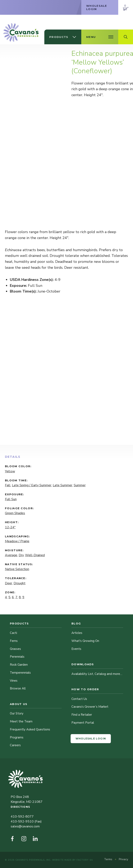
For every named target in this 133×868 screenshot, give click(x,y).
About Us (19, 704)
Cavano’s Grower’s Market (90, 707)
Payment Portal (83, 723)
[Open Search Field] (126, 37)
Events (76, 649)
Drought (19, 583)
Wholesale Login (91, 739)
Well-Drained (35, 555)
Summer (80, 485)
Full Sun (11, 499)
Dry (21, 555)
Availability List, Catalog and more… (97, 674)
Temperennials (20, 673)
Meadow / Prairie (17, 541)
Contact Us (79, 699)
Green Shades (15, 513)
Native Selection (17, 569)
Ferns (14, 641)
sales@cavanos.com (25, 826)
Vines (14, 681)
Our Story (17, 713)
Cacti (13, 633)
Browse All (18, 688)
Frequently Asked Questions (30, 729)
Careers (15, 745)
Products (19, 623)
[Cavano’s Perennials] (21, 32)
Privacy (123, 859)
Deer (9, 583)
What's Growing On (85, 641)
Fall (8, 485)
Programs (17, 737)
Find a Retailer (82, 715)
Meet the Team (21, 721)
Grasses (15, 649)
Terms (109, 859)
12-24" (10, 527)
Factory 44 (85, 860)
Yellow (10, 471)
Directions (20, 807)
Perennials (17, 657)
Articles (77, 633)
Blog (76, 623)
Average (11, 555)
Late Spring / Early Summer (32, 485)
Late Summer (62, 485)
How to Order (85, 689)
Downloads (83, 664)
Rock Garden (19, 665)
